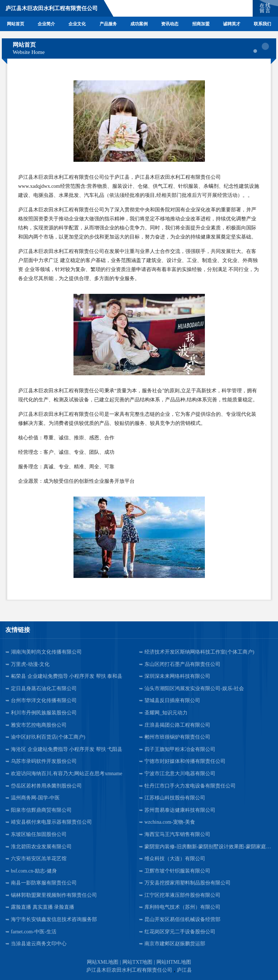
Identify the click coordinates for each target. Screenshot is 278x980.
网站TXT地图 (137, 962)
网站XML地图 (103, 962)
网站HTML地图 (174, 962)
